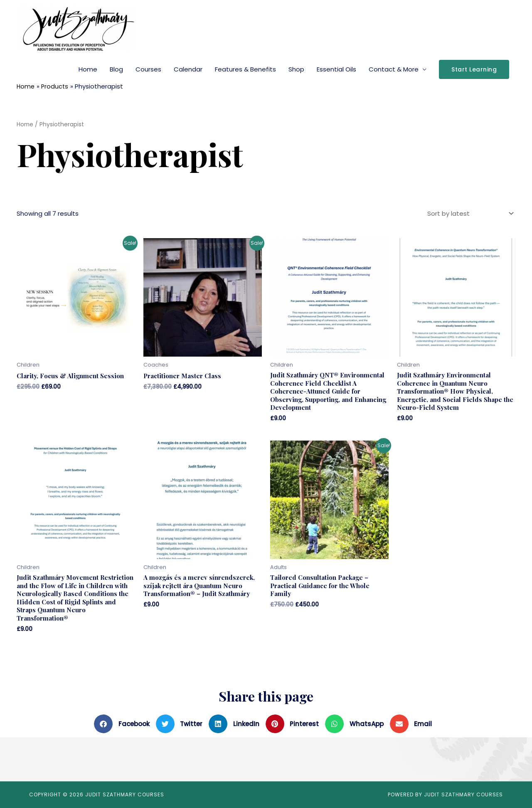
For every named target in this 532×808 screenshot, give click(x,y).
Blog (116, 69)
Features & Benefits (245, 69)
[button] (125, 724)
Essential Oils (336, 69)
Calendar (188, 69)
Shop (296, 69)
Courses (148, 69)
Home (88, 69)
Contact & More (394, 69)
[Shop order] (469, 213)
